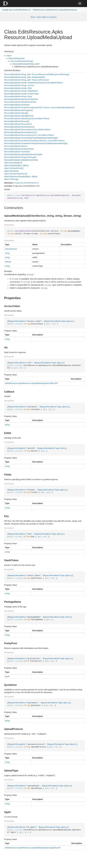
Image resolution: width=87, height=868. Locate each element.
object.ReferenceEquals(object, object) (21, 176)
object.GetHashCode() (14, 168)
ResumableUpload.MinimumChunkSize (21, 99)
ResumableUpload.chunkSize (17, 105)
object (9, 56)
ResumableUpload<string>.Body (18, 96)
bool (7, 676)
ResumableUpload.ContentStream (19, 149)
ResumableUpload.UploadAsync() (19, 116)
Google (17, 183)
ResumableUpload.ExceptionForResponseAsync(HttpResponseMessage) (36, 143)
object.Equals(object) (13, 163)
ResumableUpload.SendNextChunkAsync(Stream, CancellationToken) (34, 141)
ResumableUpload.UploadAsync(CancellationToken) (27, 119)
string (30, 61)
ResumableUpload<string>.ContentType (21, 94)
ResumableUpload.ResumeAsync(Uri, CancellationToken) (29, 135)
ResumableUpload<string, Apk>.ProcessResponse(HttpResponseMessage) (37, 74)
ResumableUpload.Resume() (17, 121)
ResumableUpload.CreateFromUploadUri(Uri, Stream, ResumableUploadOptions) (39, 107)
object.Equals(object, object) (16, 165)
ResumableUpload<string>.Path (18, 88)
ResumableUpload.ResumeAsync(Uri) (21, 132)
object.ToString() (11, 179)
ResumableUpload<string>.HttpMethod (21, 91)
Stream (8, 262)
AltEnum (53, 383)
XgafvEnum (54, 848)
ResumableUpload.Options (16, 146)
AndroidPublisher (30, 183)
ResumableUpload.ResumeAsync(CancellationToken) (27, 130)
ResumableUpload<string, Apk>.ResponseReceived (26, 80)
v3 (38, 183)
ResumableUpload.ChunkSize (17, 152)
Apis (22, 183)
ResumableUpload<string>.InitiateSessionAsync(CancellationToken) (33, 83)
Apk (37, 64)
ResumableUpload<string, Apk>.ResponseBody (25, 77)
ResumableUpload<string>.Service (19, 85)
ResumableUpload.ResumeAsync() (19, 127)
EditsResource (11, 383)
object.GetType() (11, 171)
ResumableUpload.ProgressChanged (20, 157)
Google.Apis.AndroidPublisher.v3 (16, 10)
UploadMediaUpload (40, 383)
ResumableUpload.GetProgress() (18, 110)
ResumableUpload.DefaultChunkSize (20, 102)
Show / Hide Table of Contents (43, 17)
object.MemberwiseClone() (16, 174)
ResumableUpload (16, 58)
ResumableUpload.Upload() (16, 113)
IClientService (11, 249)
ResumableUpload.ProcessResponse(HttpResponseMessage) (31, 138)
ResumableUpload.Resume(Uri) (18, 124)
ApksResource (24, 383)
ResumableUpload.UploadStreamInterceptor (23, 154)
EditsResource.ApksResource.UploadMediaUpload (55, 10)
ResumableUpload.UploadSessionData (21, 160)
